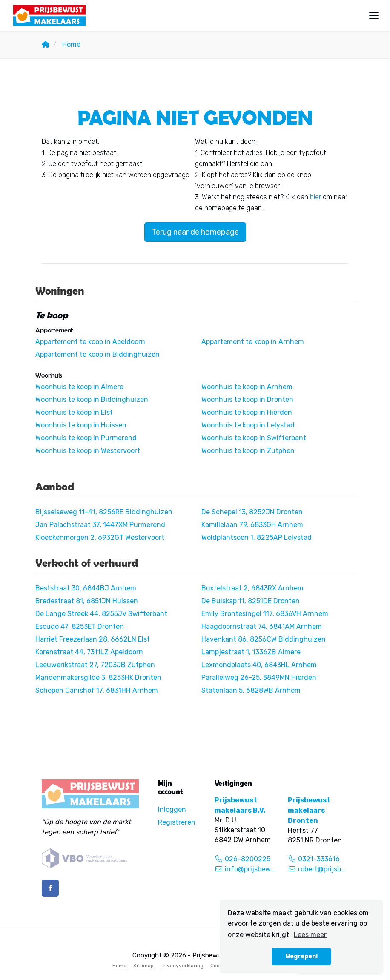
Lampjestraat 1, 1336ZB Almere (251, 652)
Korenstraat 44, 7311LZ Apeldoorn (89, 652)
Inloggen (172, 810)
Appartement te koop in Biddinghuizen (97, 354)
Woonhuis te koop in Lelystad (248, 425)
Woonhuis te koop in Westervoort (88, 451)
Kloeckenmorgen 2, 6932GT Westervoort (100, 537)
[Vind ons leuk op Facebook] (50, 888)
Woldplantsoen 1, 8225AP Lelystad (257, 537)
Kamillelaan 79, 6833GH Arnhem (252, 525)
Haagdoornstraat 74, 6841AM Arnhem (262, 626)
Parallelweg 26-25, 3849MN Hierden (259, 678)
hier (315, 197)
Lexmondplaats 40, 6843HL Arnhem (259, 665)
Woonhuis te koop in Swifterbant (254, 438)
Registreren (177, 822)
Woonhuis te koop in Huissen (81, 425)
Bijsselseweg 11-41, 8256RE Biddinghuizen (104, 512)
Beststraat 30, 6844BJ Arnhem (86, 588)
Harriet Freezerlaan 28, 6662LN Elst (93, 639)
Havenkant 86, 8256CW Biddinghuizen (264, 639)
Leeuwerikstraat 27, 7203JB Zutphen (95, 665)
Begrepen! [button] (302, 956)
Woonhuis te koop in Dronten (247, 400)
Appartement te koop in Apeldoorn (90, 342)
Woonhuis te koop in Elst (74, 412)
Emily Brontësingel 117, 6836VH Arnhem (265, 614)
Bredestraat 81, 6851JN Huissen (87, 601)
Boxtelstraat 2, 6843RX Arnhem (252, 588)
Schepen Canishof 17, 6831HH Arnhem (97, 690)
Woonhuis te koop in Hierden (247, 412)
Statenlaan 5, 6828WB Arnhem (251, 690)
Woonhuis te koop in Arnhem (247, 387)
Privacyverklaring (182, 966)
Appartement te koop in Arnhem (253, 342)
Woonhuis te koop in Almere (79, 387)
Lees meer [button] (310, 935)
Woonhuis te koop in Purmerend (86, 438)
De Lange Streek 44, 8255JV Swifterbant (101, 614)
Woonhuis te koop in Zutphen (248, 451)
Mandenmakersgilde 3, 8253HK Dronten (98, 678)
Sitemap (143, 966)
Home (119, 966)
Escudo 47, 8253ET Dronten (80, 626)
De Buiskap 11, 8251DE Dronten (251, 601)
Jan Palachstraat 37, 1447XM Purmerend (100, 525)
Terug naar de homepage (195, 232)
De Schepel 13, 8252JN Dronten (252, 512)
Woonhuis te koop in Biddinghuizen (92, 400)
